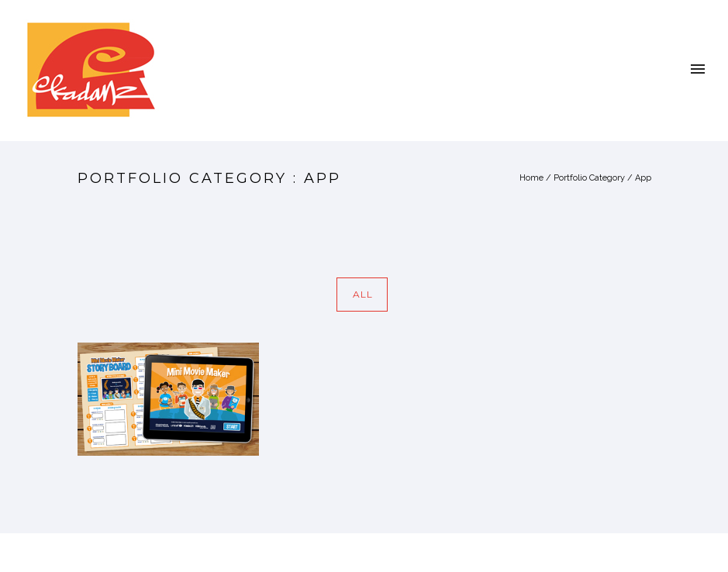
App (643, 178)
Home (531, 178)
